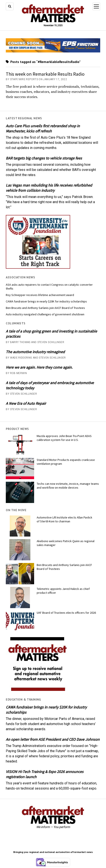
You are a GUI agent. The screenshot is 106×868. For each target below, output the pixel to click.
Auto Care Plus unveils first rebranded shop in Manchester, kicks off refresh (43, 128)
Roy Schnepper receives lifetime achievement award (40, 295)
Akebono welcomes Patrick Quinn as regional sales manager (66, 543)
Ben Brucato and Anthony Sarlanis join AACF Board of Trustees (45, 308)
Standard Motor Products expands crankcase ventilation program (66, 462)
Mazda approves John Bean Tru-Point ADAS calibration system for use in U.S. (64, 438)
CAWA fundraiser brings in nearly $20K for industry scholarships (46, 301)
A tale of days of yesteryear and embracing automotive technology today (50, 385)
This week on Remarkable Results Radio (45, 74)
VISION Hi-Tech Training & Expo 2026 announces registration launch (45, 774)
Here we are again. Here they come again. (39, 367)
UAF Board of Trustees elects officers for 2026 (66, 613)
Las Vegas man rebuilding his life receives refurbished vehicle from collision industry (49, 188)
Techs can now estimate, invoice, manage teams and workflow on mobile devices (68, 486)
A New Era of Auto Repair (26, 403)
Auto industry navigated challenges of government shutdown (45, 314)
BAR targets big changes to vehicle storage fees (44, 158)
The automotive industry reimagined (35, 352)
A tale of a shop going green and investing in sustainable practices (51, 334)
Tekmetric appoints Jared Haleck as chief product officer (63, 591)
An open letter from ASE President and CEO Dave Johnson (53, 739)
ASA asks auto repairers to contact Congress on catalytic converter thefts (49, 287)
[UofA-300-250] (38, 268)
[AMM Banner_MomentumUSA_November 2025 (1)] (53, 51)
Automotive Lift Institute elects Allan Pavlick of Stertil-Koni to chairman (64, 519)
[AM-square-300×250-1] (38, 690)
